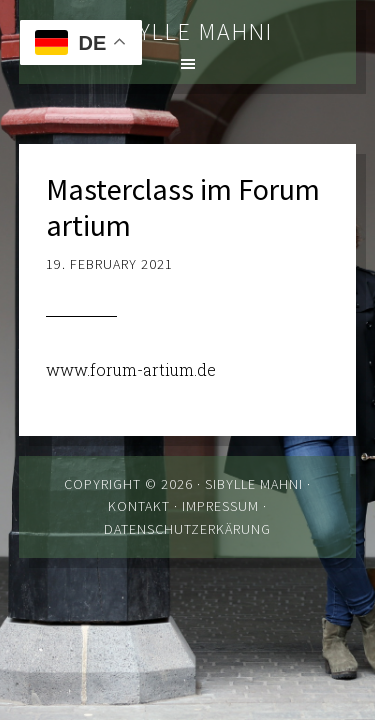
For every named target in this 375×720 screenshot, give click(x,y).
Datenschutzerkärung (187, 529)
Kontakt (139, 506)
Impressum (220, 506)
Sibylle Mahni (188, 31)
